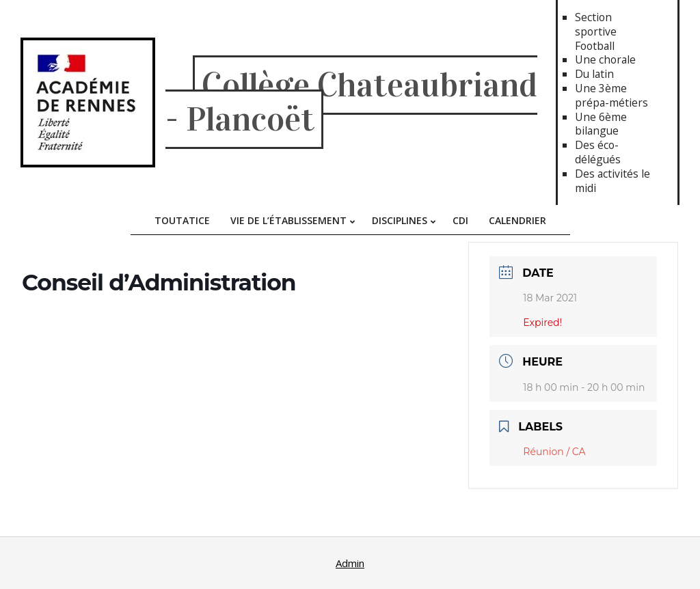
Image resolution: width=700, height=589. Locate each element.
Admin (350, 563)
